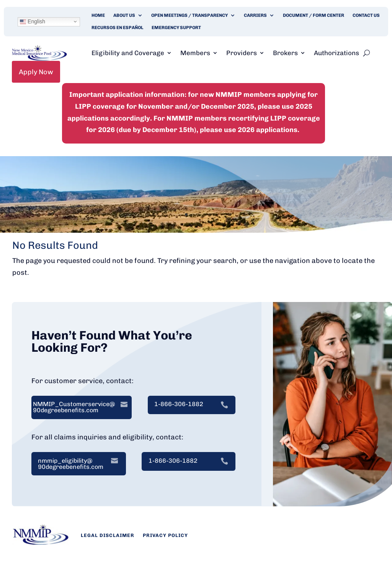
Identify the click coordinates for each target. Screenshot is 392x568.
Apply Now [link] (36, 72)
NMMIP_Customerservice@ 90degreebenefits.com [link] (74, 407)
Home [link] (98, 15)
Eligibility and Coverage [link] (128, 53)
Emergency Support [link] (176, 28)
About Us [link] (124, 15)
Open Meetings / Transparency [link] (189, 15)
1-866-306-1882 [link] (179, 404)
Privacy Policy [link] (165, 535)
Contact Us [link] (366, 15)
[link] (39, 59)
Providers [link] (242, 53)
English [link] (33, 21)
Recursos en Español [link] (117, 28)
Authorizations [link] (336, 53)
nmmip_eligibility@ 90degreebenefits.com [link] (71, 464)
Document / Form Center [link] (314, 15)
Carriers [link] (255, 15)
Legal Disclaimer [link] (108, 535)
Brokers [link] (285, 53)
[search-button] (367, 53)
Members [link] (195, 53)
